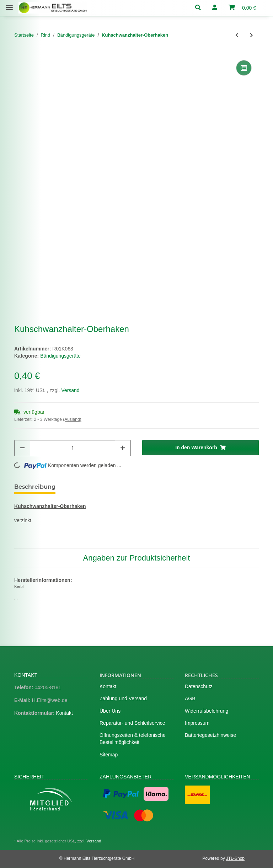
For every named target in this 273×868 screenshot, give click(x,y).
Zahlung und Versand (123, 698)
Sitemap (109, 755)
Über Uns (110, 711)
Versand (70, 390)
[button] (201, 8)
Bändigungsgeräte (60, 356)
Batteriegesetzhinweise (210, 735)
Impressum (197, 723)
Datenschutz (199, 686)
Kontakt (64, 713)
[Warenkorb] (242, 8)
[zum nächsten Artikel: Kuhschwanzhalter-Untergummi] (251, 35)
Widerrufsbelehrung (207, 711)
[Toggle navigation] (9, 4)
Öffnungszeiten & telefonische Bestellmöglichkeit (133, 739)
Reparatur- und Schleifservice (132, 723)
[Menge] (73, 448)
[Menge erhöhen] (123, 448)
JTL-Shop (235, 858)
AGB (190, 698)
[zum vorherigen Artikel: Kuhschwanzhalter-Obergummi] (237, 35)
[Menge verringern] (22, 448)
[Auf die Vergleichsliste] (244, 68)
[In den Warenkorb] (200, 448)
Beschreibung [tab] (35, 487)
